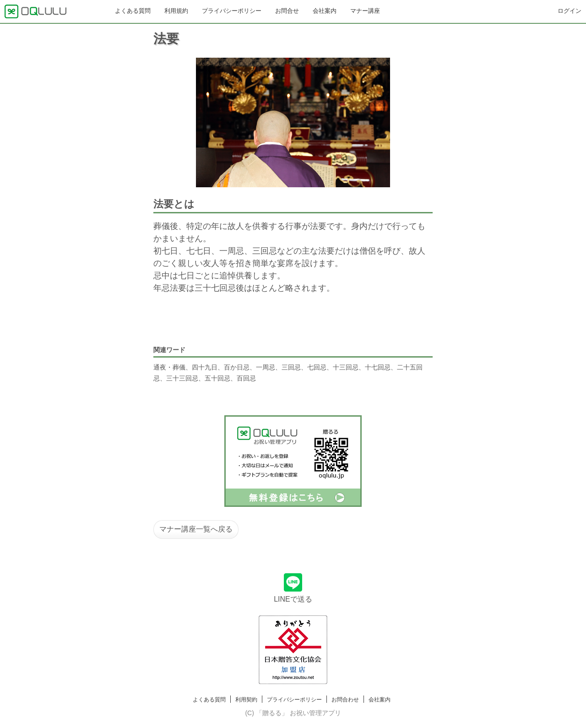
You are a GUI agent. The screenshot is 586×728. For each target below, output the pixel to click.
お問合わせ (345, 700)
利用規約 (176, 11)
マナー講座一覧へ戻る (196, 529)
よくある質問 (133, 11)
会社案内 (325, 11)
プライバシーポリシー (232, 11)
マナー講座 (365, 11)
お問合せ (287, 11)
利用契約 (246, 700)
